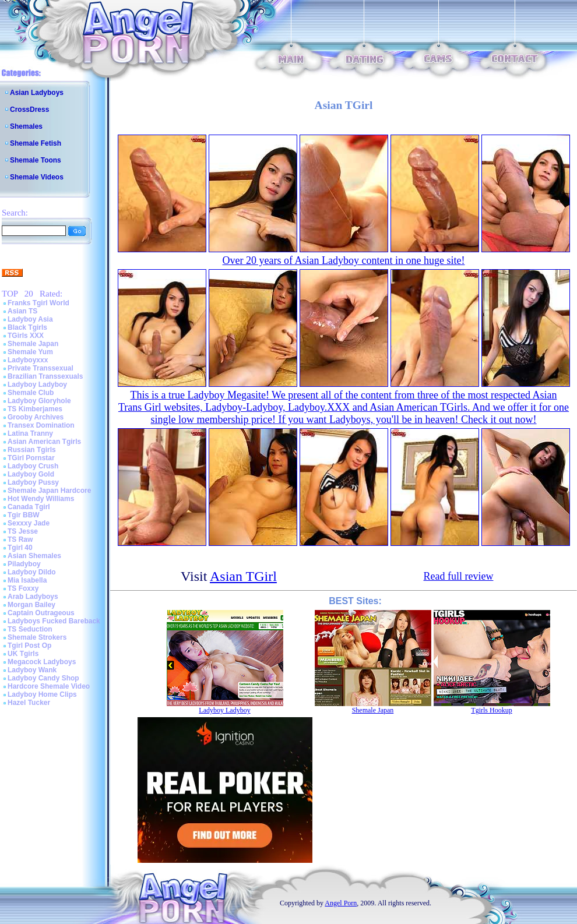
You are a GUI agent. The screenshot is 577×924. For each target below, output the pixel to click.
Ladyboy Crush (33, 466)
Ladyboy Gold (31, 474)
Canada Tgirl (29, 507)
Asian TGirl (243, 576)
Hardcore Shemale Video (49, 686)
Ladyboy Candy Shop (43, 678)
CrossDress (29, 110)
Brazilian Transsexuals (45, 376)
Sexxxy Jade (29, 523)
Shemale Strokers (37, 637)
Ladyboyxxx (28, 360)
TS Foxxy (23, 588)
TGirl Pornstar (31, 458)
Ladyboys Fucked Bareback (54, 621)
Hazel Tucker (29, 703)
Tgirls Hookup (491, 710)
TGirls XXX (26, 336)
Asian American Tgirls (44, 442)
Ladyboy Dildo (32, 572)
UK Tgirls (23, 654)
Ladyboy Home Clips (42, 694)
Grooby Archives (36, 417)
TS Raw (20, 539)
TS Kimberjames (35, 409)
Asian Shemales (34, 556)
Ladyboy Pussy (33, 482)
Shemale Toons (36, 160)
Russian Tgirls (32, 450)
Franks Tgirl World (38, 303)
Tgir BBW (24, 515)
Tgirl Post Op (29, 646)
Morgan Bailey (31, 605)
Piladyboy (24, 564)
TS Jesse (23, 531)
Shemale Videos (37, 177)
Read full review (459, 576)
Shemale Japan (33, 344)
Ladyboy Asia (30, 319)
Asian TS (22, 311)
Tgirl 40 (20, 548)
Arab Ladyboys (33, 597)
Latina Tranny (30, 433)
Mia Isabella (27, 580)
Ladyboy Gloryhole (39, 401)
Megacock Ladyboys (42, 662)
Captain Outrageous (41, 613)
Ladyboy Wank (32, 670)
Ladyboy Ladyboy (37, 385)
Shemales (26, 126)
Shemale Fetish (36, 143)
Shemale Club (31, 393)
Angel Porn (341, 903)
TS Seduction (30, 629)
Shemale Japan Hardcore (49, 491)
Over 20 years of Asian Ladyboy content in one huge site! (344, 260)
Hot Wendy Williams (41, 499)
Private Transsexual (41, 368)
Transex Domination (41, 425)
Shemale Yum (30, 352)
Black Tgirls (27, 327)
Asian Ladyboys (37, 93)
